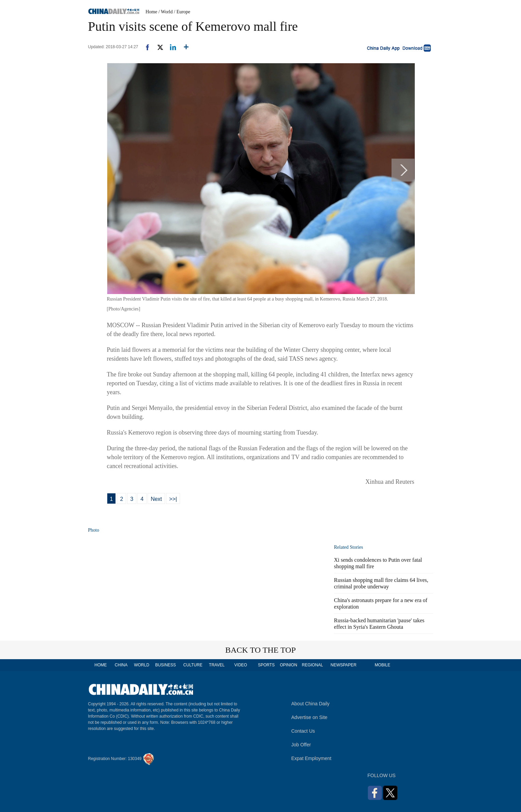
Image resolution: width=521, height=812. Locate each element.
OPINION (289, 665)
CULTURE (193, 665)
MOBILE (382, 665)
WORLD (142, 665)
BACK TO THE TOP (260, 650)
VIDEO (241, 665)
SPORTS (266, 665)
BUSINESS (166, 665)
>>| (173, 499)
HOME (101, 665)
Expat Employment (312, 758)
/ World (166, 12)
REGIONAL (312, 665)
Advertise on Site (310, 717)
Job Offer (301, 745)
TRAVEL (217, 665)
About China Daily (311, 704)
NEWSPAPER (343, 665)
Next (156, 499)
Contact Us (303, 731)
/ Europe (182, 12)
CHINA (121, 665)
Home (151, 12)
